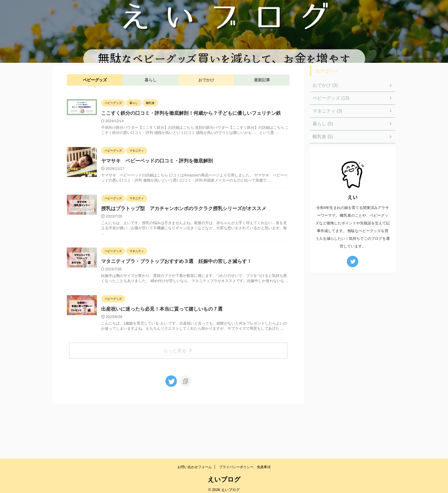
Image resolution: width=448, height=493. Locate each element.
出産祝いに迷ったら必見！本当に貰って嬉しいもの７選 (188, 348)
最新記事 (262, 80)
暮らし (151, 80)
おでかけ (206, 80)
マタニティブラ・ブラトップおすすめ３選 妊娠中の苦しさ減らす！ (199, 295)
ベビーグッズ (95, 80)
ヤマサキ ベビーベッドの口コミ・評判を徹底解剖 (181, 174)
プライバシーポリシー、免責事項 (245, 462)
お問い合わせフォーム (195, 462)
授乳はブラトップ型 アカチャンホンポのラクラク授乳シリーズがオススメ (206, 243)
